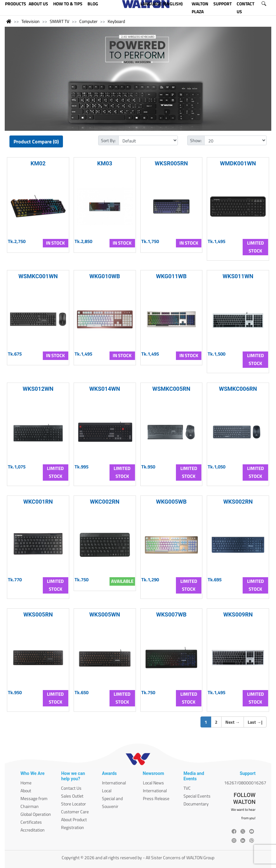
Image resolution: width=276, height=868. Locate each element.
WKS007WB (171, 614)
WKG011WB (171, 276)
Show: (196, 140)
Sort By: (108, 140)
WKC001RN (38, 502)
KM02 (38, 163)
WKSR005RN (171, 163)
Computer (88, 21)
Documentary (196, 804)
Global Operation (36, 814)
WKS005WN (105, 614)
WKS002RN (238, 502)
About (26, 791)
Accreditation (33, 830)
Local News (153, 783)
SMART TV (59, 21)
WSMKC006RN (238, 389)
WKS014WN (105, 389)
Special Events (197, 796)
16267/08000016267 (245, 783)
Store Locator (73, 804)
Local (107, 791)
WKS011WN (238, 276)
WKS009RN (238, 614)
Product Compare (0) (36, 141)
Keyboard (116, 21)
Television (31, 21)
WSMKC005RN (171, 389)
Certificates (31, 822)
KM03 (105, 163)
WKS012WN (38, 389)
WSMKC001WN (38, 276)
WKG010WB (105, 276)
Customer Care (75, 812)
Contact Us (71, 788)
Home (26, 783)
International (114, 783)
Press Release (156, 798)
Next (233, 722)
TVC (187, 788)
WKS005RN (38, 614)
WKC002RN (105, 502)
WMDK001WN (238, 163)
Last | (255, 722)
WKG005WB (171, 502)
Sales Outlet (72, 796)
